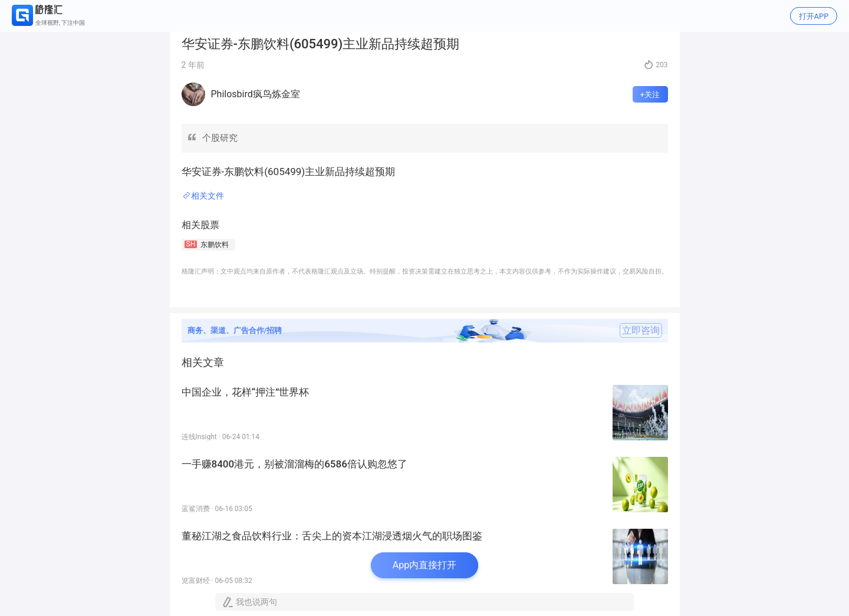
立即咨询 (641, 331)
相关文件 (208, 196)
